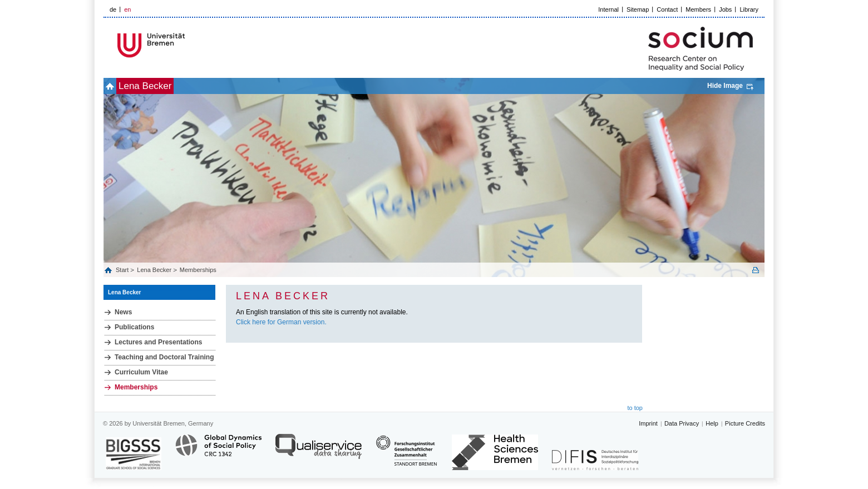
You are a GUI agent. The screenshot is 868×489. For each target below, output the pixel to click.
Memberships (198, 270)
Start (123, 270)
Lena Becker (163, 86)
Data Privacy (682, 423)
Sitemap (638, 9)
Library (749, 9)
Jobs (725, 9)
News (123, 312)
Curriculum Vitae (141, 372)
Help (712, 423)
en (127, 9)
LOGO (189, 45)
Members (698, 9)
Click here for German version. (281, 322)
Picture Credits (745, 423)
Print (756, 270)
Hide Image (725, 86)
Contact (667, 9)
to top (635, 408)
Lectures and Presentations (158, 342)
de (113, 9)
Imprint (648, 423)
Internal (608, 9)
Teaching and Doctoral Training (164, 357)
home (116, 86)
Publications (134, 327)
